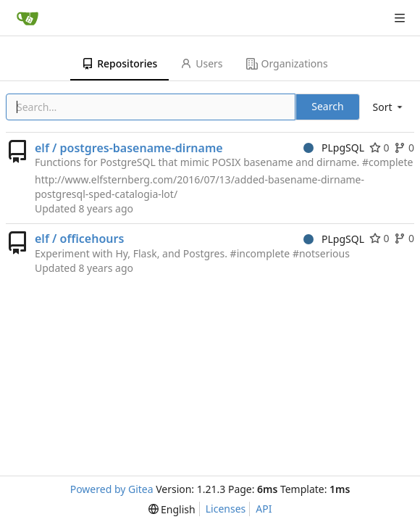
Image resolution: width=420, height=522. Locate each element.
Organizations (287, 63)
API (264, 509)
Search (327, 106)
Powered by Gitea (112, 489)
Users (201, 63)
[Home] (28, 18)
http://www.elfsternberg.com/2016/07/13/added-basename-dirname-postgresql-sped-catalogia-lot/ (199, 187)
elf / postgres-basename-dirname (129, 148)
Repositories (119, 63)
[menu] (389, 107)
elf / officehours (79, 239)
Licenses (226, 509)
